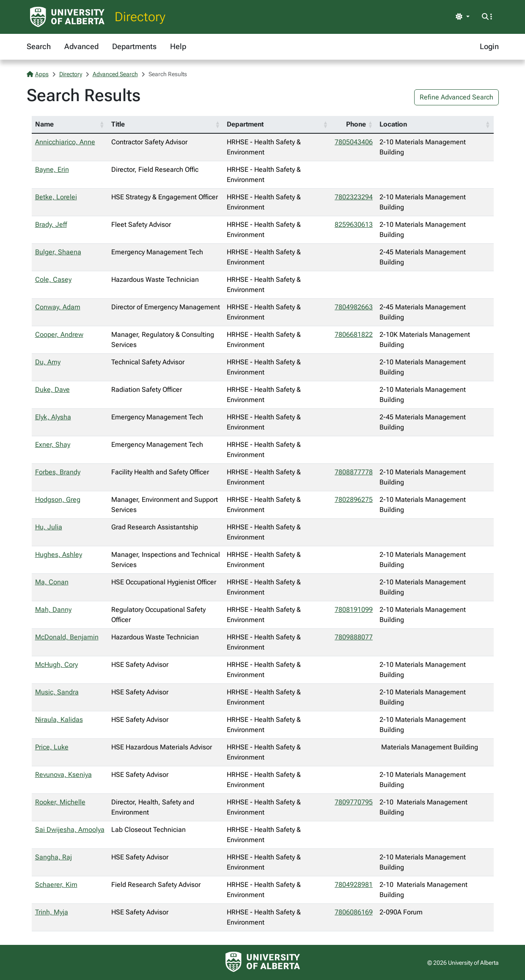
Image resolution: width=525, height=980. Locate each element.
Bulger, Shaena (58, 252)
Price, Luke (52, 747)
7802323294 (354, 197)
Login (489, 46)
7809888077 (354, 637)
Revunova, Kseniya (63, 775)
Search (39, 46)
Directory (140, 17)
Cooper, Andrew (59, 334)
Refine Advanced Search (456, 97)
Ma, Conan (52, 582)
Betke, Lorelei (56, 197)
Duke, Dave (52, 390)
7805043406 (354, 142)
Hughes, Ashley (59, 555)
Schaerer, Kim (56, 885)
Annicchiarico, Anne (65, 142)
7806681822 (354, 334)
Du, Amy (48, 362)
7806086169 (354, 912)
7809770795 (354, 802)
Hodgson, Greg (58, 500)
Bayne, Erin (52, 169)
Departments (134, 46)
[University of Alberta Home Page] (67, 17)
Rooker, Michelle (60, 802)
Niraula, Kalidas (59, 720)
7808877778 (354, 472)
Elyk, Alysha (53, 417)
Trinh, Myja (52, 912)
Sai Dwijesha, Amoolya (70, 830)
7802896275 (354, 500)
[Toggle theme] (462, 17)
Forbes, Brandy (58, 472)
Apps (38, 74)
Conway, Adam (58, 307)
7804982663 (354, 307)
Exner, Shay (53, 445)
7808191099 (354, 610)
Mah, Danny (53, 610)
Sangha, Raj (54, 857)
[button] (102, 124)
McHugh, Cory (56, 665)
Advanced (81, 46)
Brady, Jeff (51, 224)
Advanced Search (115, 74)
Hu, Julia (49, 527)
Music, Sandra (57, 692)
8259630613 (354, 224)
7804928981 (354, 885)
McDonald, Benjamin (67, 637)
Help (178, 46)
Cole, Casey (53, 279)
